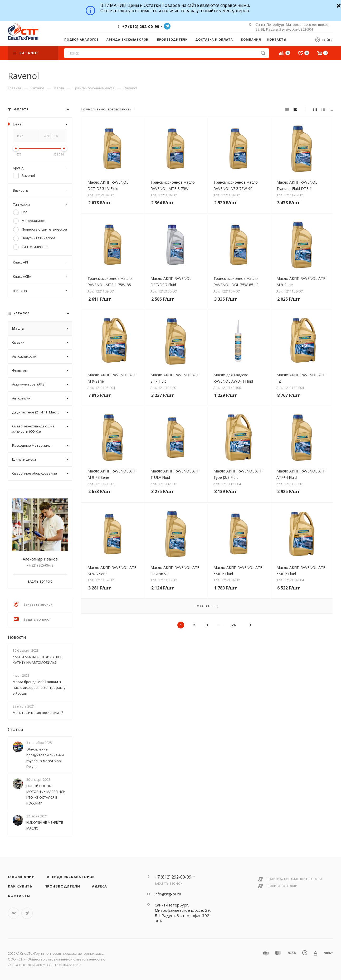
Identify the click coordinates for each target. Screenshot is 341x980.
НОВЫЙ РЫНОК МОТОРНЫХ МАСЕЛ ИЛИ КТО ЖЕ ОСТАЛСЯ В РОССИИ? (46, 794)
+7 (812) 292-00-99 (141, 26)
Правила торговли (282, 886)
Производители (62, 886)
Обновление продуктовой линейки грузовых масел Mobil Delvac (45, 758)
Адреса (99, 886)
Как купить (20, 886)
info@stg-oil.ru (168, 894)
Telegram (167, 26)
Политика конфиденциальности (294, 879)
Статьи (15, 729)
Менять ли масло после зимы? (38, 713)
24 (233, 625)
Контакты (19, 896)
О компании (21, 877)
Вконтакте (14, 913)
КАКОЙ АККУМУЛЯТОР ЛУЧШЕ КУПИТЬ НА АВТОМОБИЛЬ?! (37, 660)
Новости (17, 637)
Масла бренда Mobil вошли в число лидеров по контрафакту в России (39, 688)
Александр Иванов (40, 559)
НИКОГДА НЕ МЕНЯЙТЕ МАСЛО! (45, 825)
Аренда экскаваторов (71, 877)
